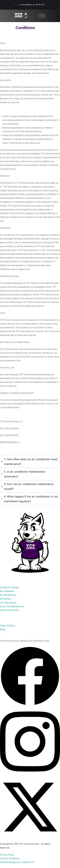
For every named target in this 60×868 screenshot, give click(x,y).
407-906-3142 (39, 5)
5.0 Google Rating (25, 5)
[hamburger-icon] (42, 16)
